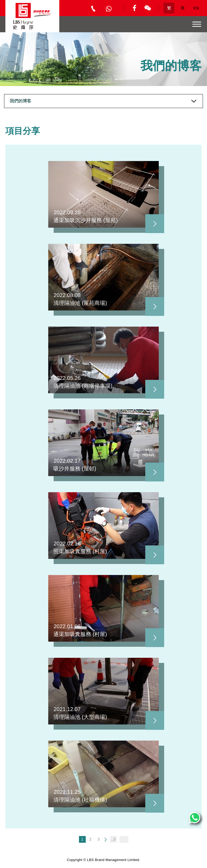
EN (196, 8)
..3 (113, 839)
